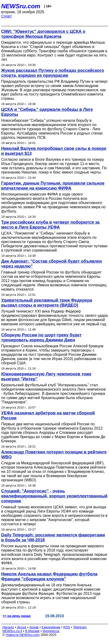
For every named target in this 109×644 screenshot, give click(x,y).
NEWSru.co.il (12, 631)
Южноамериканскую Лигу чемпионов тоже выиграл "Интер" (46, 376)
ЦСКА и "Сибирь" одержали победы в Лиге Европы (47, 112)
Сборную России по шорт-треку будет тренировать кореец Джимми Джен (41, 337)
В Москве (32, 631)
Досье (22, 627)
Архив (34, 627)
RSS (67, 627)
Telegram (80, 627)
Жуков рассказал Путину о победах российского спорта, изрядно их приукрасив (53, 73)
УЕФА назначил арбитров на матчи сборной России (48, 416)
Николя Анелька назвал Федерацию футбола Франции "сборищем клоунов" (49, 577)
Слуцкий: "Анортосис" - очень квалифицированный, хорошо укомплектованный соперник (54, 496)
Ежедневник (51, 627)
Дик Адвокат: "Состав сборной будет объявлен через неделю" (52, 264)
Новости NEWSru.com (23, 635)
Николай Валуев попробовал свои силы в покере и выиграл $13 (54, 151)
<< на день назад (17, 616)
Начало (8, 627)
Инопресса (51, 631)
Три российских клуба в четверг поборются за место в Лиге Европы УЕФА (50, 225)
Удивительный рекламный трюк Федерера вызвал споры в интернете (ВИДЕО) (47, 303)
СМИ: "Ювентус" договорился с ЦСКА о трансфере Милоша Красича (43, 34)
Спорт (7, 16)
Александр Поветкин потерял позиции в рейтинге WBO (54, 455)
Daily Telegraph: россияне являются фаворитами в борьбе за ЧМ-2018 (53, 537)
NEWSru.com (21, 6)
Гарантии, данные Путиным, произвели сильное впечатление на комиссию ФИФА (53, 186)
